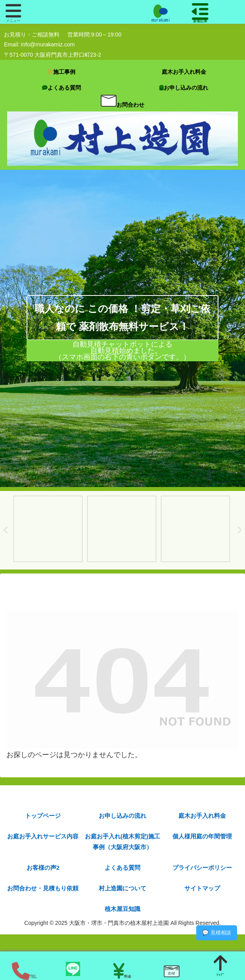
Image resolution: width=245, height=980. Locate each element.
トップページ (43, 816)
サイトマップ (202, 888)
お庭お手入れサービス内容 (43, 836)
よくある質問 (122, 868)
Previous (6, 530)
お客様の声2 (43, 868)
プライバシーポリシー (202, 868)
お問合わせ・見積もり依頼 (43, 888)
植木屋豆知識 (122, 909)
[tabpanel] (48, 529)
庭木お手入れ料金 (202, 816)
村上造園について (122, 888)
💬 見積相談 (217, 933)
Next (239, 530)
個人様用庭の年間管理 (202, 836)
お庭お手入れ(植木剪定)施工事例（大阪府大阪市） (122, 842)
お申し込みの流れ (122, 816)
